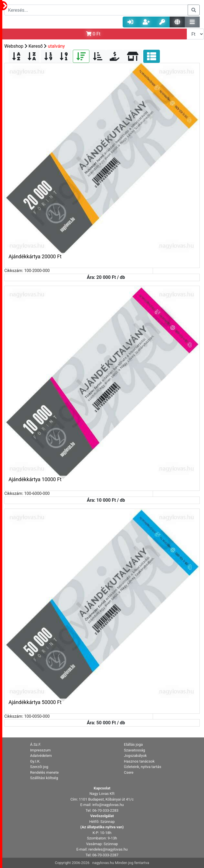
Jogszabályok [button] (136, 756)
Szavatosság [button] (135, 750)
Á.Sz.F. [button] (36, 744)
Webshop (14, 46)
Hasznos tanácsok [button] (139, 761)
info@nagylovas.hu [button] (108, 805)
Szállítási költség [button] (44, 778)
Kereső (36, 46)
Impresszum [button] (40, 750)
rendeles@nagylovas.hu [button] (108, 849)
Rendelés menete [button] (44, 772)
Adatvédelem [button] (41, 756)
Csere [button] (129, 772)
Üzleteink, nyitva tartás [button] (143, 767)
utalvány (56, 46)
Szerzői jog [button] (39, 767)
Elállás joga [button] (134, 744)
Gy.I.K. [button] (35, 761)
